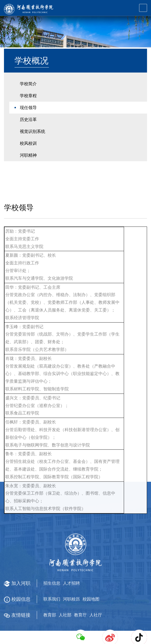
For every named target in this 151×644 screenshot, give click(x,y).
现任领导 (28, 120)
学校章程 (28, 108)
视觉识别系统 (33, 143)
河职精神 (28, 167)
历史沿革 (28, 131)
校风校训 (28, 155)
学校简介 (28, 96)
